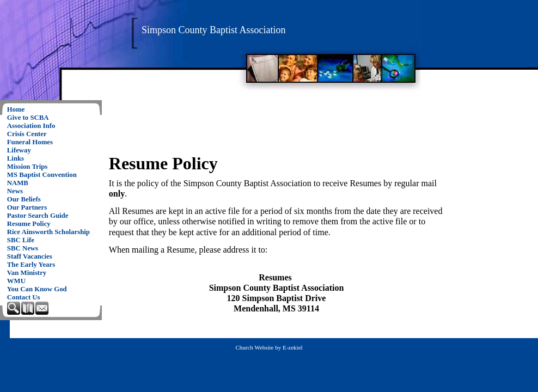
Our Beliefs (24, 199)
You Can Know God (37, 289)
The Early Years (31, 265)
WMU (16, 281)
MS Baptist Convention (42, 175)
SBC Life (21, 240)
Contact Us (24, 297)
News (15, 191)
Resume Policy (29, 224)
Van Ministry (27, 273)
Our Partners (27, 207)
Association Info (31, 126)
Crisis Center (27, 134)
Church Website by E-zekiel (269, 347)
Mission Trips (27, 167)
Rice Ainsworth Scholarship (48, 232)
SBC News (23, 248)
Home (16, 109)
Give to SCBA (28, 118)
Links (16, 158)
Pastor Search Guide (38, 216)
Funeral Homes (30, 142)
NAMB (18, 183)
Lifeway (19, 150)
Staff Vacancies (30, 256)
